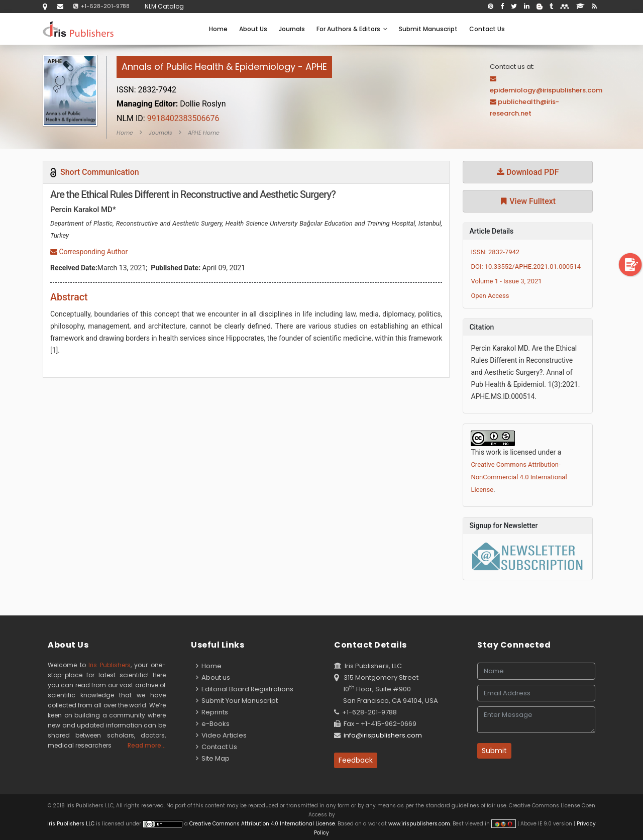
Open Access (490, 296)
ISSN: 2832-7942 (495, 252)
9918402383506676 (168, 118)
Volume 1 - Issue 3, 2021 (506, 281)
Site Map (213, 758)
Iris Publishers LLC (72, 824)
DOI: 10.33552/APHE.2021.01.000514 (526, 267)
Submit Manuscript (428, 29)
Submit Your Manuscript (237, 701)
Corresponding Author (89, 252)
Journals (292, 29)
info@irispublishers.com (383, 735)
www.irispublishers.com (419, 824)
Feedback (356, 760)
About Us (253, 29)
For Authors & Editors (352, 29)
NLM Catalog (164, 6)
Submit (494, 751)
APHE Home (204, 133)
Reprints (212, 712)
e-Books (213, 724)
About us (213, 677)
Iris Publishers (110, 665)
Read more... (147, 745)
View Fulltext (528, 201)
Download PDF (528, 172)
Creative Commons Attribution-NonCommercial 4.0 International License (519, 477)
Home (218, 29)
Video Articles (221, 735)
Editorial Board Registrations (245, 689)
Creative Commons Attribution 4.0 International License (262, 824)
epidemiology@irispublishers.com (546, 90)
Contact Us (487, 29)
